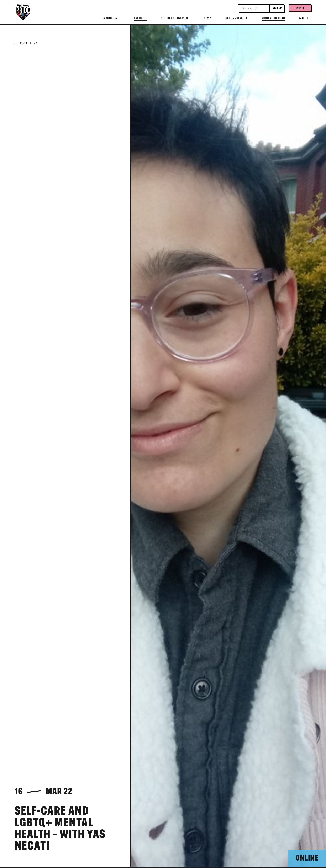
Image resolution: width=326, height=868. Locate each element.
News (207, 18)
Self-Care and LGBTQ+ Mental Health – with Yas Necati (60, 829)
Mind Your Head (273, 18)
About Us (112, 18)
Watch (305, 18)
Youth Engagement (175, 18)
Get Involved (236, 18)
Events (141, 18)
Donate (300, 8)
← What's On (26, 43)
